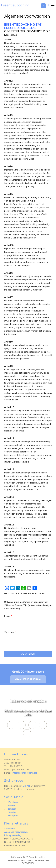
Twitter (11, 806)
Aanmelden (10, 829)
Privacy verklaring (13, 835)
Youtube (12, 812)
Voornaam (10, 632)
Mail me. (26, 786)
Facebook (13, 802)
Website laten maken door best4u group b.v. (28, 862)
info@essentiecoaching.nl (25, 773)
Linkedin (12, 809)
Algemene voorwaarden (16, 832)
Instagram (13, 816)
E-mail (8, 616)
